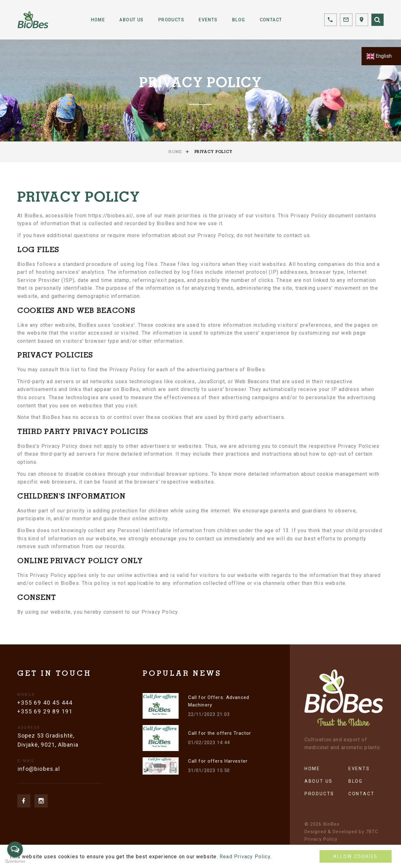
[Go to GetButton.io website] (15, 862)
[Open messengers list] (15, 849)
